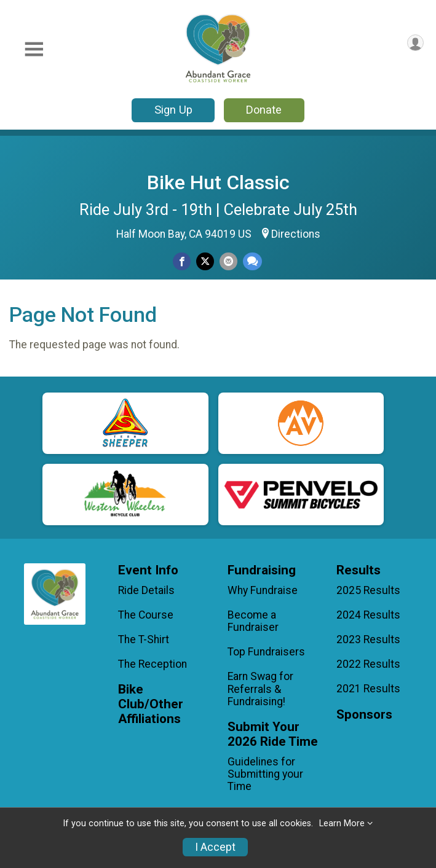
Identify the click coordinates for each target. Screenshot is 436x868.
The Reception (153, 664)
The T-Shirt (144, 639)
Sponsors (364, 715)
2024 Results (368, 615)
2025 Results (368, 590)
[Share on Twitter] (205, 261)
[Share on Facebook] (182, 261)
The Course (146, 615)
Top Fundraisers (266, 652)
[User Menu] (415, 43)
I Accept (215, 847)
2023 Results (368, 639)
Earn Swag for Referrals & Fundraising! (260, 689)
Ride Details (146, 590)
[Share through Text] (252, 261)
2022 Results (368, 664)
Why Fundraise (263, 590)
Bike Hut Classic (218, 182)
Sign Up (173, 110)
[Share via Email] (228, 261)
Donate (264, 110)
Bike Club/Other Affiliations (151, 704)
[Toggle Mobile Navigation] (34, 49)
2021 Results (368, 689)
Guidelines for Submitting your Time (265, 774)
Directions (296, 234)
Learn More (342, 823)
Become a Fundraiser (253, 621)
